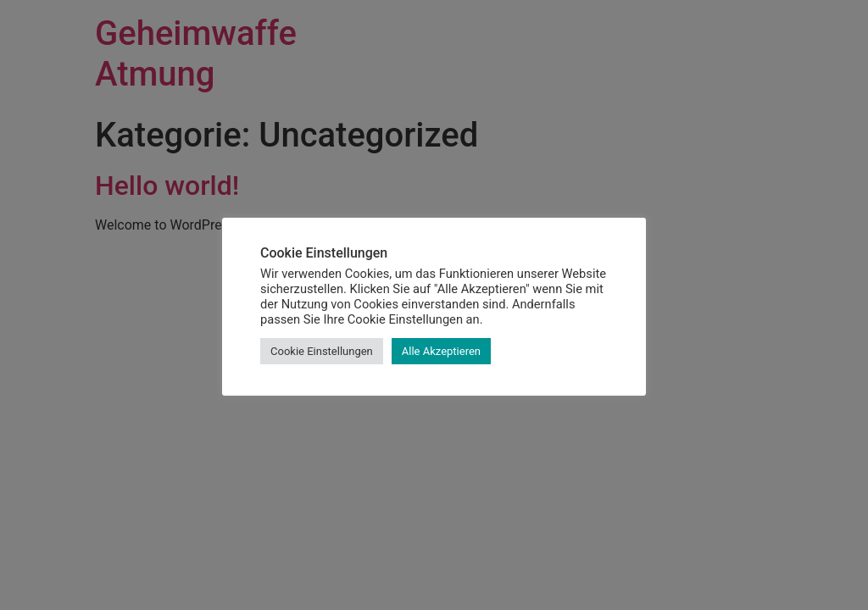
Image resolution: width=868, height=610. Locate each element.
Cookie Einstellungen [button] (322, 351)
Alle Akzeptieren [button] (441, 351)
